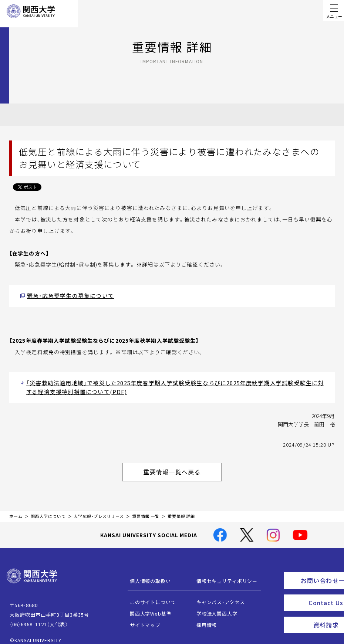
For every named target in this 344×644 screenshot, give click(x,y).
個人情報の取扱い (147, 574)
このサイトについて (149, 595)
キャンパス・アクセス (217, 595)
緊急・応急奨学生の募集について (65, 295)
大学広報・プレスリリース (99, 509)
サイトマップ (141, 618)
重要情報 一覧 (146, 509)
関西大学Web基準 (147, 606)
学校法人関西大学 (213, 606)
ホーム (16, 509)
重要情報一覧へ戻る (182, 467)
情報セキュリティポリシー (223, 574)
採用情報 (203, 618)
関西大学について (48, 509)
